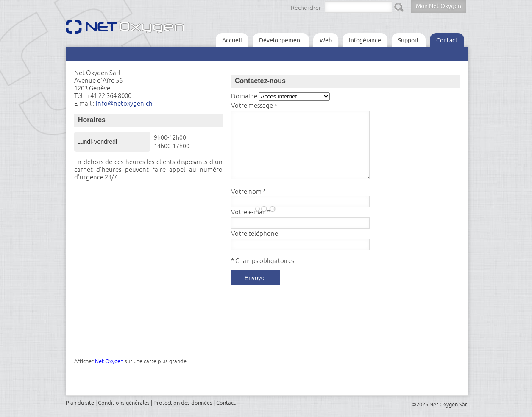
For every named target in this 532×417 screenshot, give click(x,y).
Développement (281, 40)
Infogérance (365, 40)
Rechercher (306, 8)
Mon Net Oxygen (439, 6)
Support (409, 40)
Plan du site (80, 403)
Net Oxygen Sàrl (449, 404)
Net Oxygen (109, 361)
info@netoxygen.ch (124, 103)
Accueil (232, 40)
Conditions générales (124, 403)
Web (326, 40)
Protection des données (183, 403)
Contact (447, 40)
